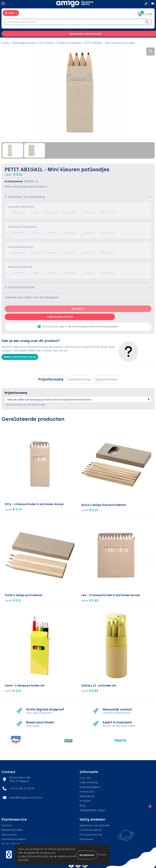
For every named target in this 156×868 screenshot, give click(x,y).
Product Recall (11, 843)
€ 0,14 (90, 509)
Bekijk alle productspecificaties (26, 187)
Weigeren (102, 855)
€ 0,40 (90, 600)
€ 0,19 (13, 509)
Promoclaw (87, 791)
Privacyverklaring (91, 834)
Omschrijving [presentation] (79, 379)
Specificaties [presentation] (106, 379)
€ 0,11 (13, 600)
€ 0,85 (90, 690)
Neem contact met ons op (20, 357)
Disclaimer (86, 839)
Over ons (85, 777)
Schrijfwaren (47, 43)
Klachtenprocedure (14, 839)
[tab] (51, 379)
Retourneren (9, 834)
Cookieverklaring (90, 829)
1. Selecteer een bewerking (25, 197)
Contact (7, 825)
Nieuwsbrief (87, 796)
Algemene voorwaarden (95, 825)
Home (5, 43)
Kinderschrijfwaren (70, 43)
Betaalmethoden (12, 829)
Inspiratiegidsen (90, 786)
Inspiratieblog (89, 782)
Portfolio (85, 800)
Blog (82, 805)
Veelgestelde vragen (92, 809)
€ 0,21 (13, 690)
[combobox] (73, 22)
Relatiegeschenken (24, 43)
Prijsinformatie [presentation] (51, 379)
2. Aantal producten (20, 287)
